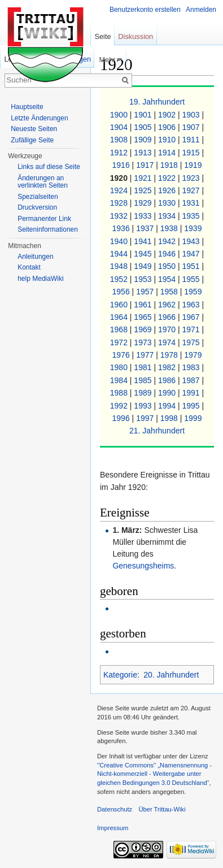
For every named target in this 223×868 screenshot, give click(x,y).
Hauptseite (27, 107)
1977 (146, 355)
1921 (144, 178)
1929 (144, 203)
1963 (192, 305)
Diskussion (135, 36)
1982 (168, 367)
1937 (146, 228)
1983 (192, 367)
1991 (192, 393)
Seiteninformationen (48, 229)
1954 (168, 279)
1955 (192, 279)
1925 (144, 190)
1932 (120, 216)
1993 (144, 406)
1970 (168, 329)
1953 (144, 279)
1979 (193, 355)
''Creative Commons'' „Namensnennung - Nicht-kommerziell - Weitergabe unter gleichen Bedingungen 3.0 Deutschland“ (154, 774)
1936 (122, 228)
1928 (120, 203)
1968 (120, 329)
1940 (120, 241)
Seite (102, 36)
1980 (120, 367)
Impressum (113, 828)
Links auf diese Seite (49, 167)
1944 (120, 254)
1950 (168, 266)
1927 (192, 190)
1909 (144, 140)
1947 (192, 254)
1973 (144, 342)
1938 (170, 228)
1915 (192, 153)
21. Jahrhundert (157, 431)
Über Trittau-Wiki (162, 809)
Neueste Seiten (34, 129)
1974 (168, 342)
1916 (122, 165)
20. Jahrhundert (171, 675)
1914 (168, 153)
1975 (192, 342)
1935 (192, 216)
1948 (120, 266)
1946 (168, 254)
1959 (193, 292)
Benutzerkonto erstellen (145, 10)
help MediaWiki (40, 279)
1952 (120, 279)
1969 (144, 329)
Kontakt (29, 267)
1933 (144, 216)
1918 (170, 165)
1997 (146, 418)
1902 (168, 115)
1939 (193, 228)
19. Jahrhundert (157, 102)
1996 (122, 418)
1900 (120, 115)
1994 (168, 406)
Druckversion (37, 207)
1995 (192, 406)
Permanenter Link (44, 219)
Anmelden (201, 10)
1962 (168, 305)
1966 (168, 317)
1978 (170, 355)
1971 (192, 329)
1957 (146, 292)
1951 (192, 266)
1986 (168, 380)
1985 (144, 380)
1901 (144, 115)
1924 (120, 190)
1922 (168, 178)
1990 (168, 393)
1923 (192, 178)
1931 (192, 203)
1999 (193, 418)
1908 (120, 140)
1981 (144, 367)
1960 (120, 305)
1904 (120, 127)
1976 (122, 355)
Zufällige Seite (32, 140)
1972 (120, 342)
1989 (144, 393)
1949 (144, 266)
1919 (193, 165)
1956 (122, 292)
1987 (192, 380)
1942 (168, 241)
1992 (120, 406)
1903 (192, 115)
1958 (170, 292)
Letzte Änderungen (39, 118)
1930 (168, 203)
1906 (168, 127)
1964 (120, 317)
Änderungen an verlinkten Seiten (43, 182)
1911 (192, 140)
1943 (192, 241)
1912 (120, 153)
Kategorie (120, 675)
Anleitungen (35, 257)
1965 (144, 317)
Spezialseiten (38, 197)
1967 (192, 317)
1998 (170, 418)
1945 (144, 254)
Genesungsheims (143, 566)
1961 (144, 305)
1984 (120, 380)
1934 (168, 216)
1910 (168, 140)
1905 (144, 127)
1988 (120, 393)
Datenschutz (115, 809)
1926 (168, 190)
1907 (192, 127)
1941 (144, 241)
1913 (144, 153)
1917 (146, 165)
